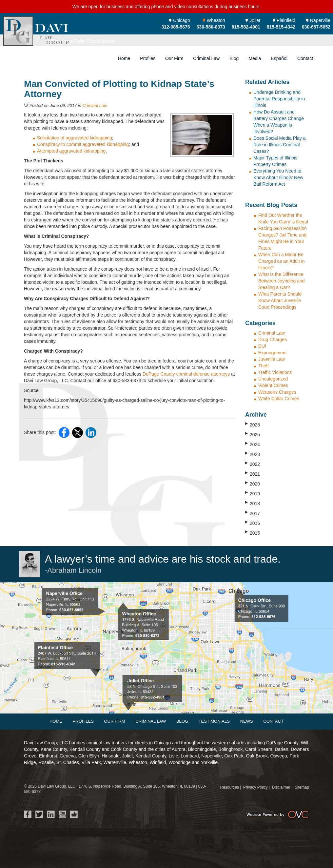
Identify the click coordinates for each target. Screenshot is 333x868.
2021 (253, 474)
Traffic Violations (275, 372)
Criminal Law (206, 58)
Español (279, 58)
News (247, 721)
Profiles (148, 58)
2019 (253, 493)
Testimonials (214, 721)
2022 (253, 464)
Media (255, 58)
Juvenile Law (272, 359)
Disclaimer (281, 787)
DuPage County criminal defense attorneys (186, 374)
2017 (253, 513)
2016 (253, 523)
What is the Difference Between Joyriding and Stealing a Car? (282, 281)
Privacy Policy (255, 787)
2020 (253, 484)
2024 (253, 444)
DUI (262, 346)
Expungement (272, 353)
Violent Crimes (273, 385)
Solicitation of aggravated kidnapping (75, 138)
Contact (305, 58)
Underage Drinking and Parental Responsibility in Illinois (279, 99)
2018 (253, 503)
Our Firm (174, 58)
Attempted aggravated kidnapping (71, 151)
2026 (253, 424)
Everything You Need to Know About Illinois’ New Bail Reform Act (278, 177)
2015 (253, 533)
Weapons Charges (277, 392)
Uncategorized (273, 379)
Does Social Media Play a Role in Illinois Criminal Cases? (280, 145)
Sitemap (302, 787)
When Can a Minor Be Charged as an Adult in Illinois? (282, 261)
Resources (230, 787)
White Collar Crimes (279, 399)
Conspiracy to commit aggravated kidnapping (83, 144)
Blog (234, 58)
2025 (253, 434)
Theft (264, 366)
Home (124, 58)
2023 (253, 454)
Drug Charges (273, 340)
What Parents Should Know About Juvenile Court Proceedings (280, 300)
